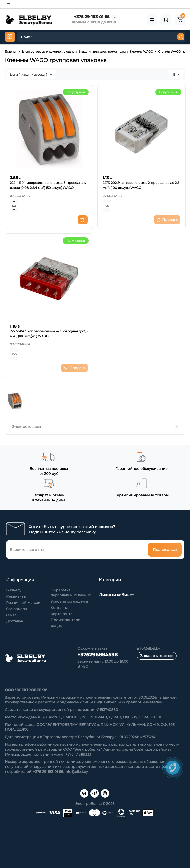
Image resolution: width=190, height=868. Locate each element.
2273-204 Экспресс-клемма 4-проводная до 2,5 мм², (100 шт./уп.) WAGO (49, 334)
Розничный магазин (24, 603)
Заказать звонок (157, 656)
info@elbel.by (148, 648)
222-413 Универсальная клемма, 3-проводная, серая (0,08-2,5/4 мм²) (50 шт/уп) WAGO (48, 185)
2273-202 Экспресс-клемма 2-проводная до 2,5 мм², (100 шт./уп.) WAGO (141, 185)
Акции (57, 626)
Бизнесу (14, 590)
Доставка (15, 621)
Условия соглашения (70, 601)
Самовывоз (16, 609)
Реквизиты (16, 596)
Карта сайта (62, 614)
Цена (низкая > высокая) (31, 74)
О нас (11, 615)
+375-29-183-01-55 (92, 17)
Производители (65, 620)
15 (177, 74)
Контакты (59, 608)
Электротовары (96, 427)
